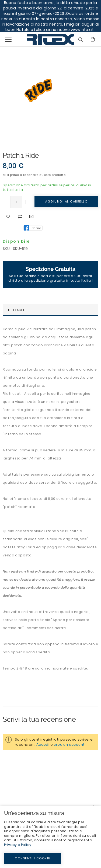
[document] (50, 837)
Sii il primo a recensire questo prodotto (34, 175)
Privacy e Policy (18, 845)
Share (36, 228)
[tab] (50, 310)
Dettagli (16, 310)
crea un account (69, 745)
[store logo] (38, 39)
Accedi (43, 745)
